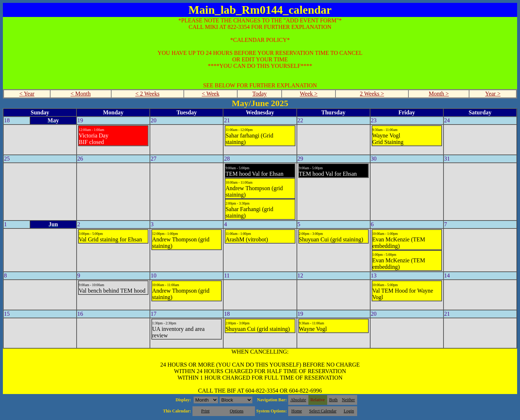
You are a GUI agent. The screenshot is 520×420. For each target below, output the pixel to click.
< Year (27, 94)
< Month (81, 94)
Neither (348, 400)
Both (333, 400)
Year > (493, 94)
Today (260, 94)
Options (237, 411)
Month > (439, 94)
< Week (211, 94)
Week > (309, 94)
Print (205, 411)
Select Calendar (323, 411)
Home (297, 411)
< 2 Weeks (148, 94)
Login (349, 411)
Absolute (298, 400)
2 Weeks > (372, 94)
